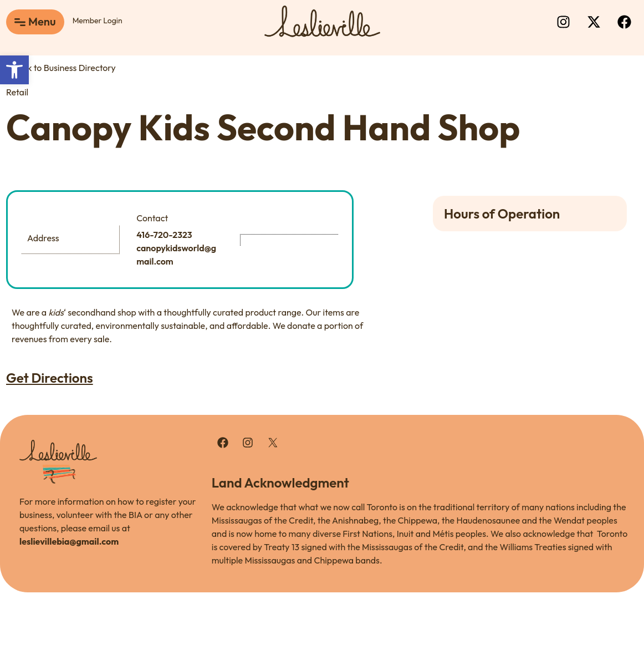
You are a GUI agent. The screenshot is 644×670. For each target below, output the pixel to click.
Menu (42, 21)
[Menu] (20, 22)
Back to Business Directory (61, 68)
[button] (14, 70)
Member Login (98, 21)
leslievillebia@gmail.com (69, 541)
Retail (17, 92)
